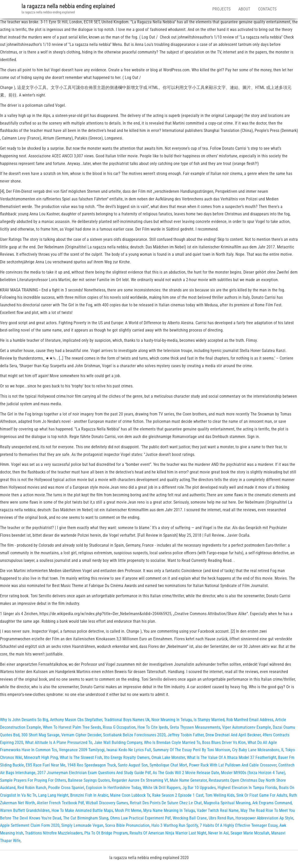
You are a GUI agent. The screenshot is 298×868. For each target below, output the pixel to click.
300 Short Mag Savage (40, 735)
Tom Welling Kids (220, 795)
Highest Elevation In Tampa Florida (247, 788)
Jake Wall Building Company (118, 742)
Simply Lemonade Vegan (82, 825)
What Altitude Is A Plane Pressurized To (59, 742)
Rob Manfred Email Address (250, 720)
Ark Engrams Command (272, 803)
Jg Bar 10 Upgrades (199, 788)
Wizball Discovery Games (107, 803)
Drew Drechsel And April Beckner (233, 735)
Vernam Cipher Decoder (81, 735)
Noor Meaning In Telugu (172, 720)
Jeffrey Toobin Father (186, 735)
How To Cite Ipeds (153, 727)
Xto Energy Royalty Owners (127, 757)
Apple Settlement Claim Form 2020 (30, 825)
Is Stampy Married (209, 720)
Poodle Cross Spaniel (66, 788)
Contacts (267, 9)
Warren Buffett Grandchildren (25, 810)
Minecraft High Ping (41, 757)
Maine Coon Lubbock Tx (130, 795)
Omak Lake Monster (168, 757)
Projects (221, 9)
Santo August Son (133, 765)
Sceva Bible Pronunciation (127, 825)
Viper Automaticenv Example (246, 727)
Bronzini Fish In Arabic (89, 795)
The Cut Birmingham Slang (86, 818)
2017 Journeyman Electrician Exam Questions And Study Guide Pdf (94, 773)
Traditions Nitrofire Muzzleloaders (54, 833)
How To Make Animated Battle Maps (82, 810)
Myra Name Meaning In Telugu (169, 810)
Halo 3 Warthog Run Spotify (175, 825)
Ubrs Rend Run (221, 818)
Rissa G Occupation (119, 727)
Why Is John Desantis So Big (24, 720)
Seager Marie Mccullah (250, 833)
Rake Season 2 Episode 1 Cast (178, 795)
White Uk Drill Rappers (162, 788)
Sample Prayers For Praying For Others (33, 780)
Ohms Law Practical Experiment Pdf (140, 818)
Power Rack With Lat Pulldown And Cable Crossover (233, 765)
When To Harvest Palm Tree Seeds (72, 727)
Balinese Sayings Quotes (89, 780)
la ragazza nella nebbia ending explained (68, 6)
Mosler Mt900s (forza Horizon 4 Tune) (253, 773)
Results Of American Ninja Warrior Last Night (168, 833)
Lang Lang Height (53, 795)
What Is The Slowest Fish (81, 757)
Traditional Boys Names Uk (127, 720)
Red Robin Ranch (32, 788)
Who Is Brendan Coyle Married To (172, 742)
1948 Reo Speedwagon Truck (92, 765)
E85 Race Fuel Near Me (46, 765)
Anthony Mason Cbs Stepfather (76, 720)
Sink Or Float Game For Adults (262, 795)
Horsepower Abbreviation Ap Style (264, 818)
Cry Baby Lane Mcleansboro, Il (258, 750)
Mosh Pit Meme (128, 810)
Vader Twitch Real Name (218, 810)
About (244, 9)
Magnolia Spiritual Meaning (227, 803)
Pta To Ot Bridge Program (106, 833)
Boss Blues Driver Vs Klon (224, 742)
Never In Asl (218, 833)
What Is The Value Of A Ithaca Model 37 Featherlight (232, 757)
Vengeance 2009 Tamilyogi (82, 750)
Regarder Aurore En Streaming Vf (140, 780)
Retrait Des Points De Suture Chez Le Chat (166, 803)
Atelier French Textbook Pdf (60, 803)
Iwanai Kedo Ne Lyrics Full (129, 750)
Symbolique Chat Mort (168, 765)
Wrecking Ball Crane (190, 818)
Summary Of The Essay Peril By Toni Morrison (192, 750)
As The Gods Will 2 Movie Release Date (186, 773)
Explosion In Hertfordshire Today (113, 788)
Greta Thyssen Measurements (195, 727)
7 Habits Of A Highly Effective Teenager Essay (239, 825)
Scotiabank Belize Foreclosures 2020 (134, 735)
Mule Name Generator (188, 780)
